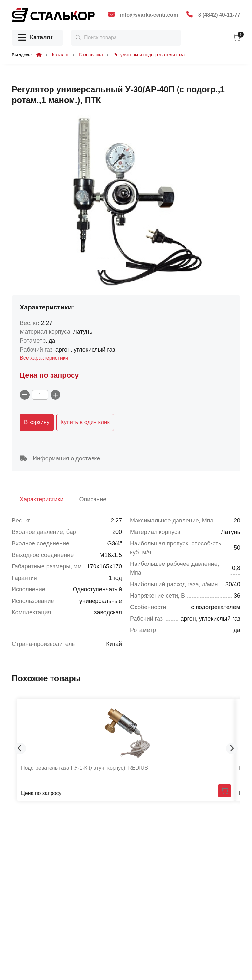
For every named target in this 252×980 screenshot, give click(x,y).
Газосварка (91, 55)
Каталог (36, 38)
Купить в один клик (85, 422)
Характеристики (42, 499)
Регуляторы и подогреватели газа (149, 55)
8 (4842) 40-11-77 (219, 15)
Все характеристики (44, 358)
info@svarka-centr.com (149, 15)
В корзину (37, 422)
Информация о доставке (60, 458)
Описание (93, 499)
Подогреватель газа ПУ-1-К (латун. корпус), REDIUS (84, 768)
